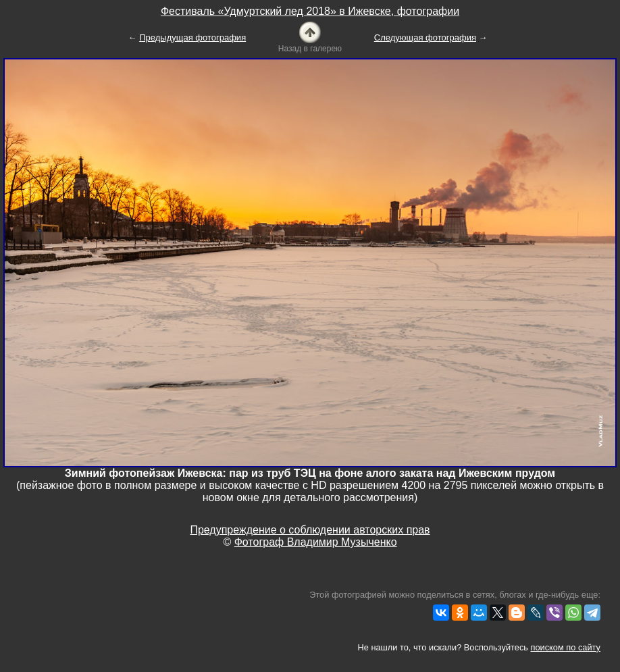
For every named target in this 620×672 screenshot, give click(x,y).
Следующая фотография (425, 37)
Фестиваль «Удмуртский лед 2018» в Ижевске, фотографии (310, 11)
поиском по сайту (566, 647)
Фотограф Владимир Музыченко (316, 542)
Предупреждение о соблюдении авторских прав (310, 530)
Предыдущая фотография (192, 37)
